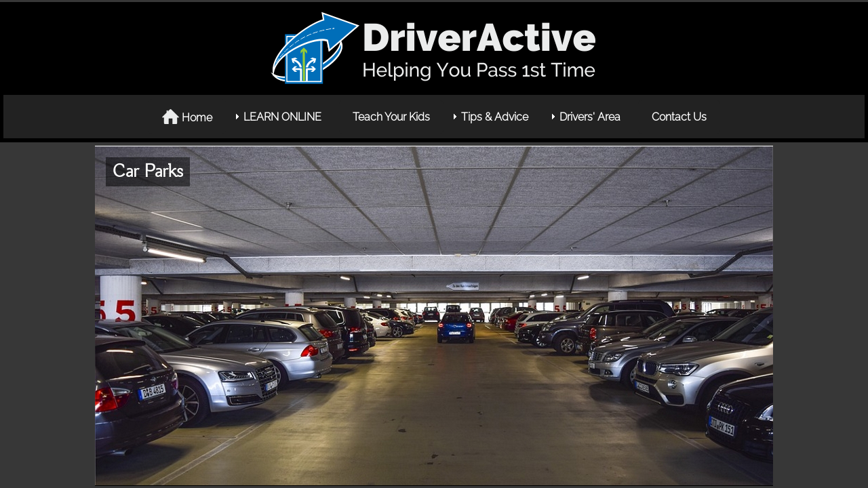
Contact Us (679, 117)
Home (187, 117)
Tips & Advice (495, 117)
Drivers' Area (590, 117)
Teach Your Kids (391, 117)
